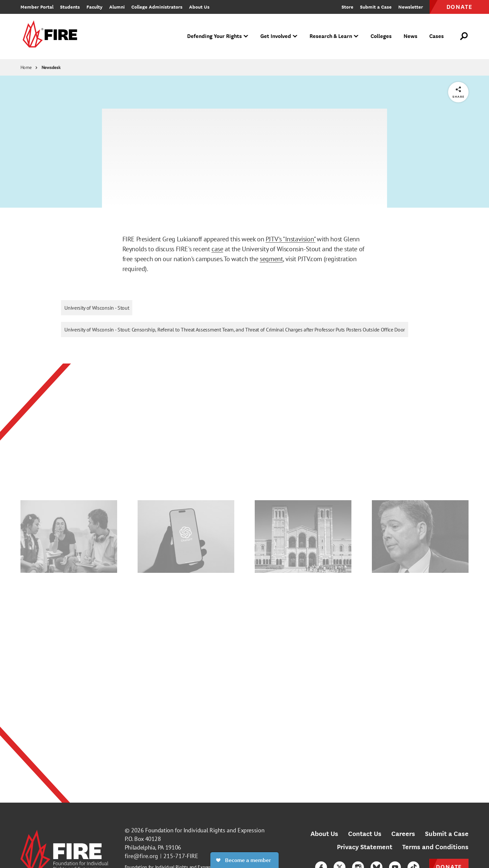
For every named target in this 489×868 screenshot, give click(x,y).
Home (26, 67)
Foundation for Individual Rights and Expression (205, 830)
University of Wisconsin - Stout (97, 308)
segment (271, 259)
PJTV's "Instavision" (291, 239)
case (217, 249)
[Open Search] (464, 36)
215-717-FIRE (181, 856)
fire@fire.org (141, 856)
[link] (49, 36)
